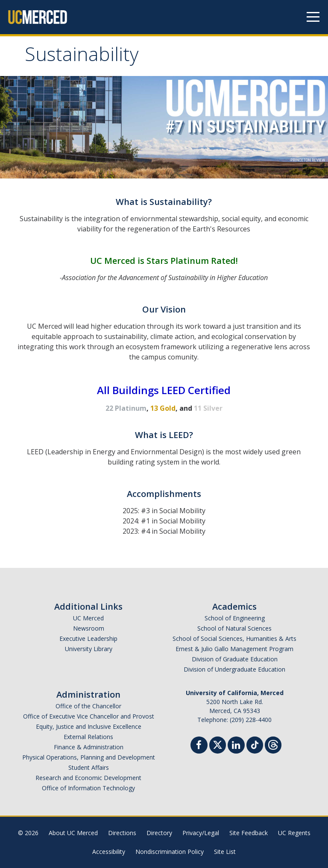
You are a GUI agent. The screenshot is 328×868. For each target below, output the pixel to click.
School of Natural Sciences (234, 628)
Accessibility (109, 852)
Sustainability (82, 57)
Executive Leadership (88, 639)
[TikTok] (255, 744)
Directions (122, 833)
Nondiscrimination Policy (170, 852)
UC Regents (294, 833)
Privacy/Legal (201, 833)
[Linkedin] (236, 746)
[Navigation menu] (313, 17)
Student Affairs (89, 767)
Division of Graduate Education (235, 659)
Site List (225, 852)
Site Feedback (249, 833)
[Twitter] (218, 744)
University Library (89, 649)
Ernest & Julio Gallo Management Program (234, 649)
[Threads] (273, 744)
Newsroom (89, 628)
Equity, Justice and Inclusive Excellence (89, 726)
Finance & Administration (89, 747)
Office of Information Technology (88, 788)
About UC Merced (73, 833)
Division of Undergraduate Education (234, 669)
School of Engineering (235, 618)
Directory (159, 833)
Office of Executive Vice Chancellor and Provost (89, 716)
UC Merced (88, 618)
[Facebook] (199, 746)
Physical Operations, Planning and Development (89, 757)
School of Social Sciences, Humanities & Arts (234, 639)
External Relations (88, 737)
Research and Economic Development (88, 778)
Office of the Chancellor (88, 706)
